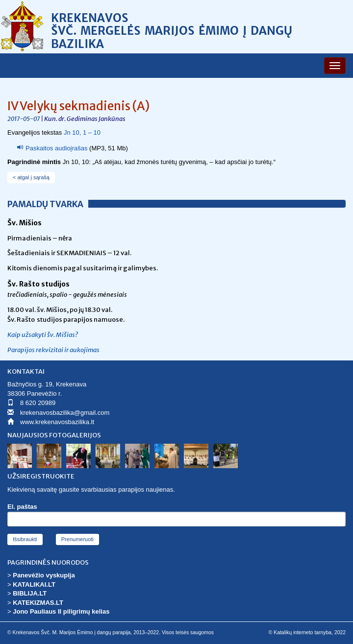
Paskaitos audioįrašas (56, 148)
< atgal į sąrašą (31, 177)
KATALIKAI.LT (34, 584)
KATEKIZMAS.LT (38, 603)
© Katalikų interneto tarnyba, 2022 (307, 632)
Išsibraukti (25, 539)
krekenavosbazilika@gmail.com (65, 413)
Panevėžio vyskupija (44, 575)
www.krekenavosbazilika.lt (57, 422)
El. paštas (22, 507)
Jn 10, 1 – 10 (82, 132)
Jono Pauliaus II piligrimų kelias (61, 611)
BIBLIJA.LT (30, 593)
